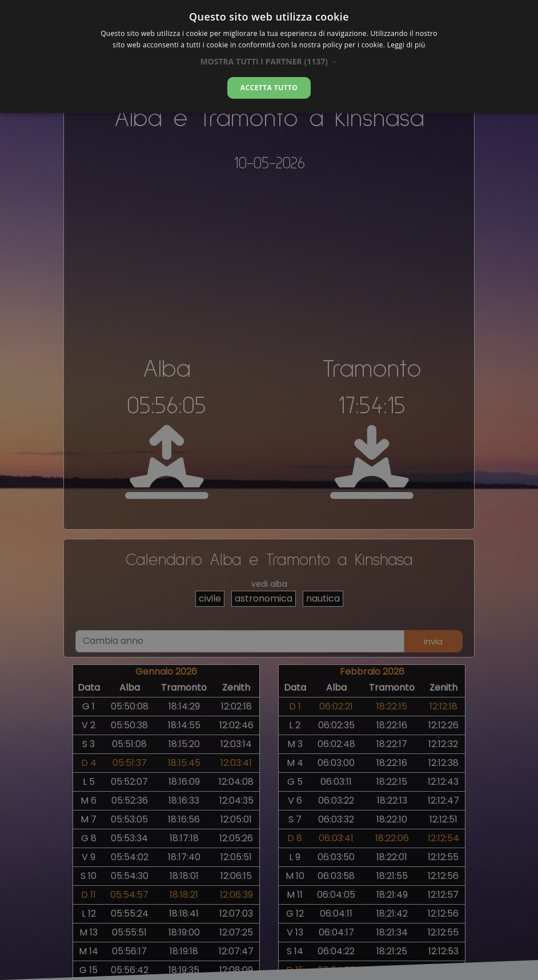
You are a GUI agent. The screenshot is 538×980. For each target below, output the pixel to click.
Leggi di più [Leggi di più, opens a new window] (406, 45)
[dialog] (269, 57)
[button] (269, 61)
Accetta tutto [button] (269, 88)
